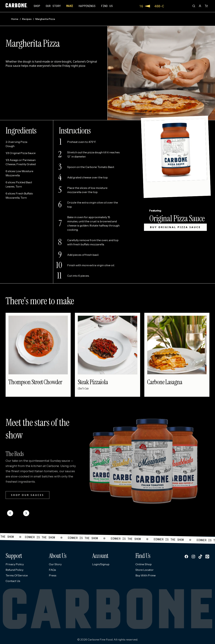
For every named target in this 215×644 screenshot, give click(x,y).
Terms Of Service (17, 575)
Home (15, 19)
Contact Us (13, 581)
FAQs (52, 570)
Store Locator (144, 570)
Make (70, 6)
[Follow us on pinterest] (207, 557)
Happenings (87, 6)
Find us (107, 6)
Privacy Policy (15, 564)
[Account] (200, 6)
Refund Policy (14, 570)
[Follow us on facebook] (186, 557)
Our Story (55, 564)
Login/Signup (101, 564)
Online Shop (144, 564)
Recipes (27, 19)
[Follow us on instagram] (193, 557)
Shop (37, 6)
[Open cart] (206, 6)
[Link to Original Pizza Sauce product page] (175, 157)
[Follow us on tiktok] (200, 557)
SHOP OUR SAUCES (27, 495)
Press (53, 575)
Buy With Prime (146, 575)
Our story (53, 6)
